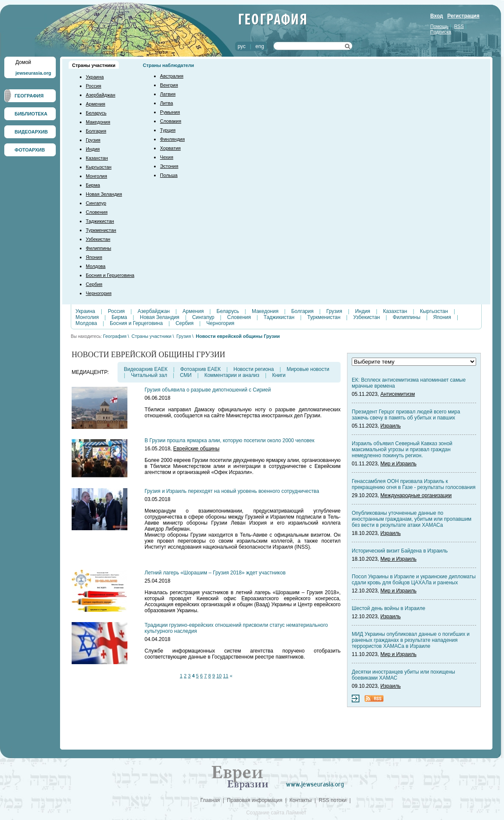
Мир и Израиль (398, 464)
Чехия (167, 157)
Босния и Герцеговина (110, 275)
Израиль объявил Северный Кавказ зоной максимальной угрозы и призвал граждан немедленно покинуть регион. (402, 449)
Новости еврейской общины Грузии (238, 336)
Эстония (169, 166)
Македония (98, 122)
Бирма (93, 185)
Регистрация (463, 16)
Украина (95, 77)
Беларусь (96, 113)
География (115, 336)
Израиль (391, 426)
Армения (95, 104)
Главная (210, 800)
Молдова (96, 266)
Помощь (439, 26)
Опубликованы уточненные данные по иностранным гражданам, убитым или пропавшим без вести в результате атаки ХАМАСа (412, 519)
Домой (23, 62)
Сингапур (96, 203)
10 (219, 676)
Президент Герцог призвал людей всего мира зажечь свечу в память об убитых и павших (406, 415)
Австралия (172, 76)
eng (260, 46)
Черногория (99, 293)
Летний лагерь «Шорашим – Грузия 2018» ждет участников (215, 573)
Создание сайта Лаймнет (276, 813)
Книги (279, 375)
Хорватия (170, 148)
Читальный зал (149, 375)
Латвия (168, 94)
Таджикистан (100, 221)
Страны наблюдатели (168, 65)
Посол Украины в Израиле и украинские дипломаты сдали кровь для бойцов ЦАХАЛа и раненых (414, 580)
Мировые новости (308, 369)
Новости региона (254, 369)
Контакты (301, 800)
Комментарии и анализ (232, 375)
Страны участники (94, 65)
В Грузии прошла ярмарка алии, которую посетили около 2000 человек (229, 440)
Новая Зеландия (104, 194)
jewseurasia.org (33, 73)
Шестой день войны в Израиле (388, 608)
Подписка (441, 32)
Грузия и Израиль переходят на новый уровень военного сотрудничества (232, 491)
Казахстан (97, 158)
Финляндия (172, 139)
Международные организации (416, 495)
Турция (168, 130)
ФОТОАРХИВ (30, 150)
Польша (169, 175)
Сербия (94, 284)
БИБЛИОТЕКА (31, 114)
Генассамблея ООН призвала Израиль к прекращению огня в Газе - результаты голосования (413, 484)
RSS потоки (333, 800)
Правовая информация (255, 800)
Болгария (96, 131)
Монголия (97, 176)
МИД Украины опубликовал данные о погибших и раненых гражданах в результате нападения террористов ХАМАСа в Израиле (411, 640)
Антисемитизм (398, 394)
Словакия (171, 121)
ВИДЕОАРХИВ (31, 132)
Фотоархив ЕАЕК (200, 369)
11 (226, 676)
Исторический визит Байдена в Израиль (400, 551)
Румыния (170, 112)
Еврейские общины (196, 449)
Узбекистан (98, 239)
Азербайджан (101, 95)
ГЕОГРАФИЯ (29, 96)
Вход (437, 16)
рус (241, 46)
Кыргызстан (99, 167)
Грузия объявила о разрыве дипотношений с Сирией (208, 390)
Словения (97, 212)
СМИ (186, 375)
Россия (94, 86)
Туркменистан (101, 230)
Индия (93, 149)
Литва (166, 103)
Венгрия (169, 85)
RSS (459, 26)
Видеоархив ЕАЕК (146, 369)
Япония (94, 257)
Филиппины (98, 248)
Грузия (93, 140)
